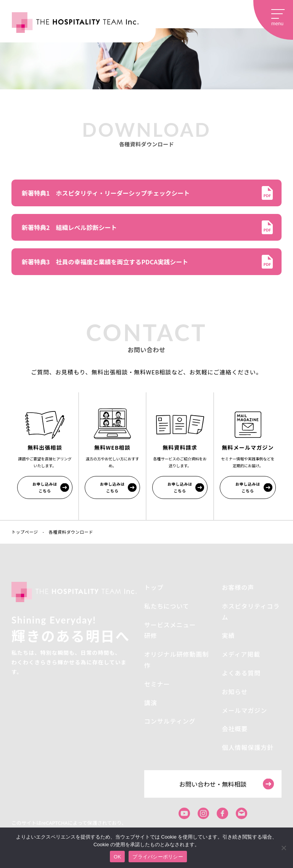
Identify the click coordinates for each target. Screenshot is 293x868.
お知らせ (235, 691)
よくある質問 (241, 673)
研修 (151, 635)
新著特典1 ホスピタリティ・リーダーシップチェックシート (106, 193)
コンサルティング (170, 721)
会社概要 (235, 729)
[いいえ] (283, 848)
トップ (154, 587)
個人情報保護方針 (248, 747)
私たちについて (167, 606)
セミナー (157, 684)
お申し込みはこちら (45, 487)
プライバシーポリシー (158, 857)
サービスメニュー (170, 625)
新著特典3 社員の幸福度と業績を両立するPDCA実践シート (105, 262)
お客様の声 (238, 587)
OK (117, 857)
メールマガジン (244, 710)
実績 (228, 635)
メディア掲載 (241, 654)
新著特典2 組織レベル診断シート (69, 227)
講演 (151, 703)
